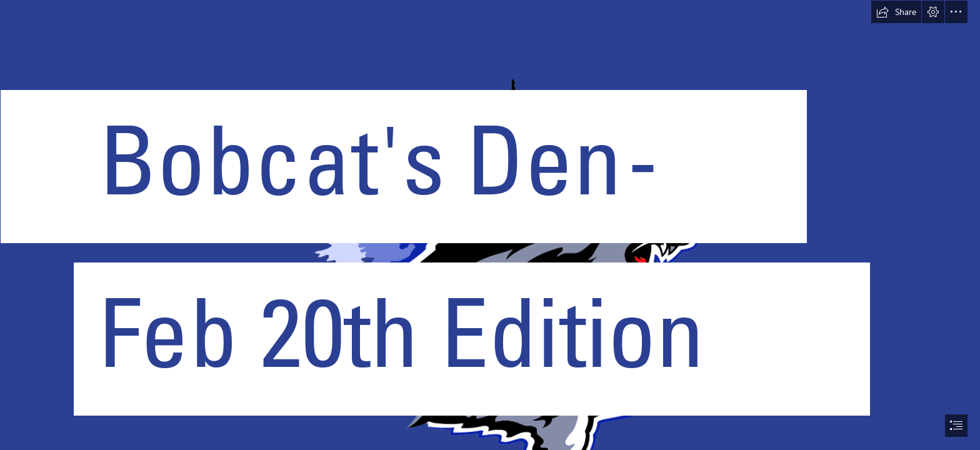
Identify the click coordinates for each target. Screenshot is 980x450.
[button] (896, 12)
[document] (490, 225)
